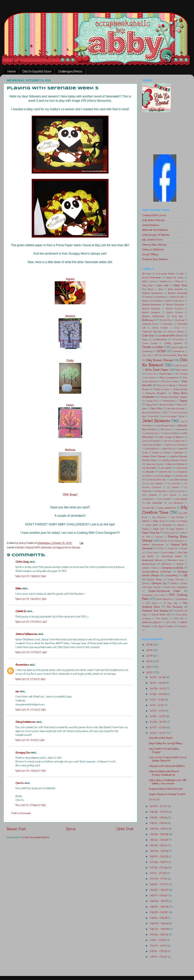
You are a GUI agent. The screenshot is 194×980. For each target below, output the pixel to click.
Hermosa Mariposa (176, 409)
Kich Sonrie (166, 430)
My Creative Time (152, 240)
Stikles (174, 583)
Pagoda (19, 547)
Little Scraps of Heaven (171, 437)
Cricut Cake (177, 347)
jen (17, 691)
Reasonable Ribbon (152, 560)
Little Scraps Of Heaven (156, 235)
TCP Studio (152, 603)
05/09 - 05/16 (159, 923)
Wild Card (171, 622)
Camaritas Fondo (150, 324)
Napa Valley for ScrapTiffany (166, 743)
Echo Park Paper (157, 370)
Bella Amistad (175, 289)
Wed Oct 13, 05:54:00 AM (31, 576)
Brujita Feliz (166, 320)
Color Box (148, 335)
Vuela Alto (179, 619)
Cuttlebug (147, 351)
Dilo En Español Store (37, 72)
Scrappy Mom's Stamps (66, 547)
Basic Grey (181, 285)
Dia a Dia (146, 355)
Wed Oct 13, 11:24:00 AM (30, 740)
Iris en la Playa (169, 416)
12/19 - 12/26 (158, 677)
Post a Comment (21, 813)
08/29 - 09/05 (159, 834)
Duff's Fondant (181, 366)
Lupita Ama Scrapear (152, 445)
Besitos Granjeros (151, 309)
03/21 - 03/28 (159, 951)
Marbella (179, 453)
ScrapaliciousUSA (172, 568)
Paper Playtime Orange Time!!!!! (167, 794)
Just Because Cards (165, 426)
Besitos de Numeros (175, 301)
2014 (150, 650)
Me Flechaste (149, 468)
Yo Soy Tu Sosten (164, 626)
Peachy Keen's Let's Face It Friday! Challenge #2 (164, 773)
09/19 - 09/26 (159, 817)
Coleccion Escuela (152, 332)
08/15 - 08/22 (159, 845)
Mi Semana (173, 487)
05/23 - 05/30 (159, 912)
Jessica (70, 316)
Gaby (70, 361)
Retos (155, 568)
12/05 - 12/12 (158, 688)
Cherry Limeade (160, 328)
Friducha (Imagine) (156, 393)
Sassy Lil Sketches (153, 249)
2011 (149, 667)
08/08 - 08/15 (159, 851)
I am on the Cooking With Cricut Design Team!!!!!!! (168, 759)
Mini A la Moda (177, 491)
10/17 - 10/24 (158, 727)
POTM (161, 549)
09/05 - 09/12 (159, 829)
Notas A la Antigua (179, 521)
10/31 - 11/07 (158, 716)
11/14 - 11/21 (157, 705)
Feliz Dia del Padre (170, 382)
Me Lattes (166, 468)
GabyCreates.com (26, 722)
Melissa (70, 450)
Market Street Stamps (154, 456)
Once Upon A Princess (158, 525)
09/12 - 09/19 (159, 823)
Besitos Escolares (152, 305)
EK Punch (182, 370)
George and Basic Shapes (174, 397)
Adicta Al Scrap (175, 278)
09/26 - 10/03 (159, 812)
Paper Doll (159, 529)
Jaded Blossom (151, 225)
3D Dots (146, 274)
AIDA (144, 281)
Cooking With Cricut (154, 215)
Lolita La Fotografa (151, 441)
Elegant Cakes (166, 374)
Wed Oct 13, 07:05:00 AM (31, 652)
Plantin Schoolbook (153, 545)
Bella (161, 289)
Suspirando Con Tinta (153, 595)
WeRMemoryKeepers (152, 622)
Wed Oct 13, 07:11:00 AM (30, 679)
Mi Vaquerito (160, 491)
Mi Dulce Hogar (163, 476)
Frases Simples (180, 389)
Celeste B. (21, 611)
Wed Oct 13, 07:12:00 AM (31, 710)
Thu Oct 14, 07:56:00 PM (31, 805)
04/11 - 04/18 (158, 940)
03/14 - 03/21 (159, 957)
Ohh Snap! (70, 495)
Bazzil (151, 289)
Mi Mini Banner (155, 484)
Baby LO (180, 281)
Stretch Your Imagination (176, 587)
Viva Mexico (162, 619)
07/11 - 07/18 (158, 873)
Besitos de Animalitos (152, 301)
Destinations (179, 351)
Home (12, 72)
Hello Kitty (157, 409)
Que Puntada (168, 553)
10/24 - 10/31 (158, 722)
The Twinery (175, 607)
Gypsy (184, 401)
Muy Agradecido (167, 508)
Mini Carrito (170, 495)
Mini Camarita (149, 495)
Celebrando (167, 324)
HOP (165, 413)
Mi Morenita (174, 484)
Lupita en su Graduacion (176, 445)
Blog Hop (177, 316)
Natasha (146, 521)
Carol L (20, 783)
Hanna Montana (167, 405)
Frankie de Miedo (162, 389)
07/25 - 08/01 (159, 862)
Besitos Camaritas (178, 293)
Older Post (125, 829)
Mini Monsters (164, 499)
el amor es (151, 374)
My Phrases (177, 517)
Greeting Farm (169, 401)
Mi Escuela (181, 476)
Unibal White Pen (161, 615)
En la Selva (150, 378)
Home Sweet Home (151, 413)
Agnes (70, 279)
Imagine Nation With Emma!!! (166, 789)
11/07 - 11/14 (158, 711)
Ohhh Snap (22, 562)
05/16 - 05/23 (159, 918)
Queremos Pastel (172, 556)
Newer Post (16, 829)
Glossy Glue (152, 401)
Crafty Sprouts (173, 343)
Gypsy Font (151, 405)
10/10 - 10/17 (158, 733)
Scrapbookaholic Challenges (157, 572)
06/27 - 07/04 (159, 884)
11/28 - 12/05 (158, 694)
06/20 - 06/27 (159, 890)
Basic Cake (163, 285)
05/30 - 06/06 (160, 907)
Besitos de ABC (177, 297)
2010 (150, 672)
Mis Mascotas (154, 503)
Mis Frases (181, 499)
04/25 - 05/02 (159, 934)
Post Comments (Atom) (36, 837)
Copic (145, 339)
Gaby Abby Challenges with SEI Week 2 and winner (168, 782)
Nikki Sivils (159, 521)
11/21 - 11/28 (157, 700)
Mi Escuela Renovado (156, 480)
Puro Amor (153, 553)
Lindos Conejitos (171, 433)
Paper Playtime (177, 529)
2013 (150, 656)
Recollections (149, 564)
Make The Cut (168, 449)
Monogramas (148, 508)
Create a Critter (153, 347)
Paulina (159, 537)
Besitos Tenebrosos (153, 316)
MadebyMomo (152, 449)
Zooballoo (183, 626)
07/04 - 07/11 (159, 879)
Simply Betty (154, 580)
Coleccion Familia (175, 332)
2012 (150, 661)
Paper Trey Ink (151, 533)
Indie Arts (154, 416)
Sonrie (145, 583)
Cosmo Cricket (150, 343)
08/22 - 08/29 (159, 840)
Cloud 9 (179, 328)
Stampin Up (159, 583)
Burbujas (180, 320)
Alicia (153, 281)
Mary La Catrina (175, 464)
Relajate (180, 564)
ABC (182, 274)
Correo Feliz (178, 340)
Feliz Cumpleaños (169, 378)
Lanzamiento (182, 430)
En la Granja (182, 374)
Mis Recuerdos (176, 503)
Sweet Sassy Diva (164, 599)
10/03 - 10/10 (159, 806)
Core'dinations (160, 339)
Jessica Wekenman (27, 634)
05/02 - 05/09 (160, 929)
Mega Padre (182, 468)
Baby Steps (147, 286)
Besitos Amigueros (152, 293)
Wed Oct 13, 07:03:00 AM (31, 622)
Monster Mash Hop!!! (161, 738)
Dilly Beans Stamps (153, 220)
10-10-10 (155, 799)
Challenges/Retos (70, 72)
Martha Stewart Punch (175, 460)
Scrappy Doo (23, 752)
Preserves (172, 549)
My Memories (159, 517)
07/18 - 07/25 (159, 868)
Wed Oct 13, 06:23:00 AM (31, 599)
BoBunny (148, 320)
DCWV (162, 351)
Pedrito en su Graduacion (172, 541)
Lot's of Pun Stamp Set (174, 441)
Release (145, 568)
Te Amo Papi (171, 603)
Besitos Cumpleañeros (156, 297)
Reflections (167, 564)
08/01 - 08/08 (159, 856)
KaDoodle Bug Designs (155, 230)
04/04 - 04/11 (159, 946)
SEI (185, 575)
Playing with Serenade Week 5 (167, 766)
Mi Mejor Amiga (179, 480)
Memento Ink (165, 472)
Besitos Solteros (175, 313)
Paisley (145, 529)
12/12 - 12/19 (158, 683)
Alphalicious (166, 281)
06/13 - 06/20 (159, 895)
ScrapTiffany (172, 576)
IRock (182, 416)
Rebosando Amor (176, 560)
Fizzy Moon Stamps (166, 385)
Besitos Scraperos (151, 313)
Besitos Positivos (175, 309)
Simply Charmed (175, 580)
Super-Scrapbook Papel (164, 591)
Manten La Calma (161, 453)
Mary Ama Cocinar (154, 464)
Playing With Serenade (38, 547)
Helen (70, 405)
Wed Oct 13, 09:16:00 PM (31, 771)
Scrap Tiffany (150, 254)
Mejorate (150, 472)
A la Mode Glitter (165, 274)
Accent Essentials (152, 278)
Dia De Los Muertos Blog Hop (171, 355)
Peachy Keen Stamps (154, 245)
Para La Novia (171, 533)
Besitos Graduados (175, 305)
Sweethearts (182, 599)
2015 (150, 645)
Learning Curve (152, 433)
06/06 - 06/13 (159, 901)
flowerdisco (22, 665)
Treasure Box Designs (155, 259)
